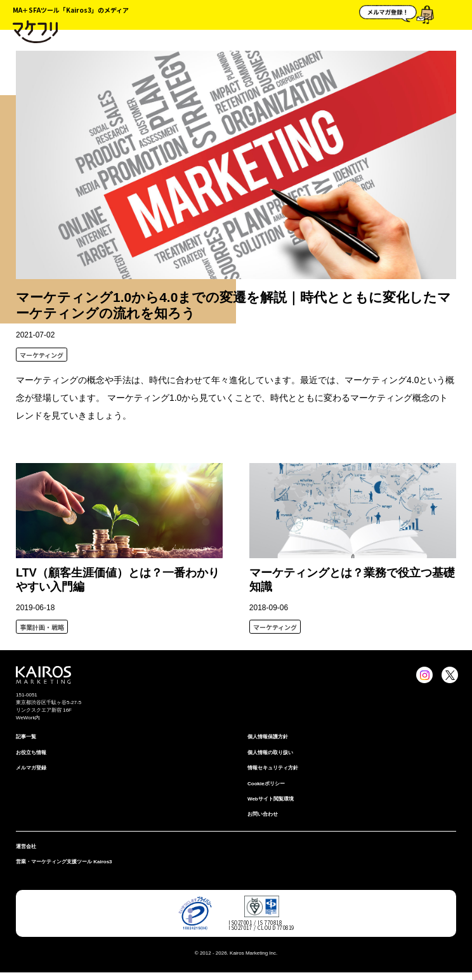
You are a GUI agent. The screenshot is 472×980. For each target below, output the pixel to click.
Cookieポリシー (266, 784)
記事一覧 (26, 737)
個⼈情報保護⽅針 (268, 737)
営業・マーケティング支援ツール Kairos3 (64, 862)
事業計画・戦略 (42, 627)
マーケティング (42, 355)
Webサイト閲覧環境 (271, 799)
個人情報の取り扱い (270, 753)
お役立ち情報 (31, 753)
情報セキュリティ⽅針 (273, 768)
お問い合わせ (263, 814)
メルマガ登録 (31, 768)
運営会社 (26, 846)
